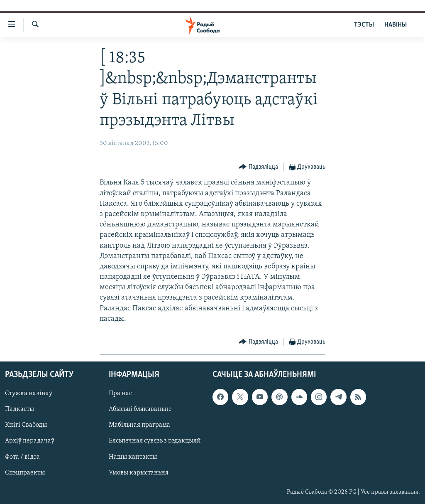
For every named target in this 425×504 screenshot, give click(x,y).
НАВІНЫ (396, 25)
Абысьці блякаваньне (140, 410)
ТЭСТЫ (364, 25)
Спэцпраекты (25, 473)
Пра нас (120, 393)
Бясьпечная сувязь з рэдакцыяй (155, 441)
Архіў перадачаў (30, 441)
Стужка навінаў (29, 393)
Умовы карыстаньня (139, 473)
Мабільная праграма (139, 425)
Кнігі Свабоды (26, 425)
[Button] (258, 167)
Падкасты (20, 410)
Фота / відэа (22, 457)
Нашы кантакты (133, 457)
